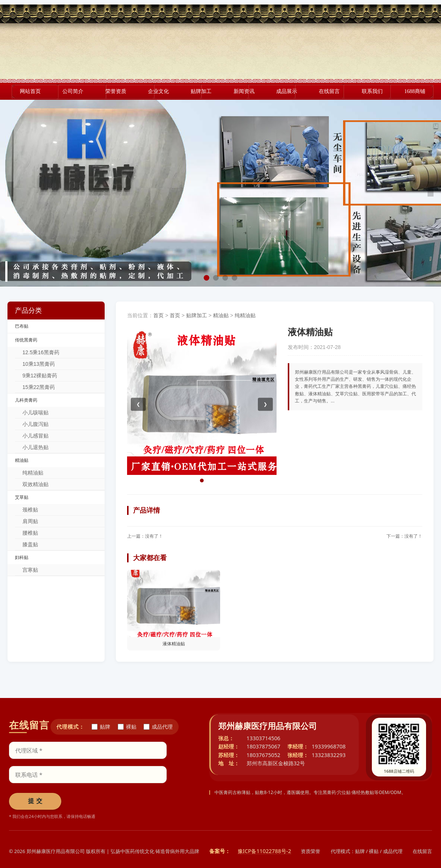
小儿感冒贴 (36, 436)
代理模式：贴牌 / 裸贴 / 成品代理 (367, 851)
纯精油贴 (33, 473)
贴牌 (101, 727)
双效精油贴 (36, 484)
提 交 (35, 801)
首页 (158, 315)
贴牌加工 (197, 315)
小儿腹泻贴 (36, 424)
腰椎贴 (30, 533)
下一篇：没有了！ (404, 536)
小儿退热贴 (36, 447)
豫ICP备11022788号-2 (264, 851)
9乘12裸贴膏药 (40, 376)
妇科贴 (22, 557)
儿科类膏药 (26, 400)
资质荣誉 (311, 851)
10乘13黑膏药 (39, 364)
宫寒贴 (30, 570)
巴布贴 (22, 326)
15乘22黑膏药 (39, 387)
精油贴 (22, 460)
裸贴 (127, 727)
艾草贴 (22, 497)
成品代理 (158, 727)
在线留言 (422, 851)
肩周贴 (30, 521)
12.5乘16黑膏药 (41, 352)
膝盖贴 (30, 544)
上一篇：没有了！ (145, 536)
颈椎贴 (30, 510)
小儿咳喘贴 (36, 413)
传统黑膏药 (26, 340)
